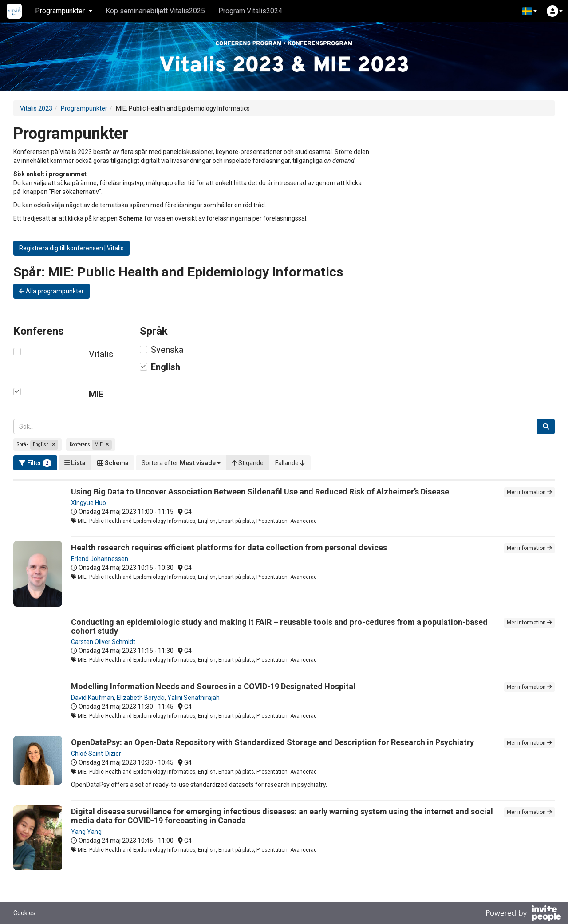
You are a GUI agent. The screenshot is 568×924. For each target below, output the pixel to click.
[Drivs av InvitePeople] (523, 914)
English (166, 367)
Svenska (167, 350)
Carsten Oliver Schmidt (103, 642)
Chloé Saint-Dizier (96, 754)
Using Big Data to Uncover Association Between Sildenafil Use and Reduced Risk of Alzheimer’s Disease (260, 492)
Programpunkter (84, 108)
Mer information (529, 492)
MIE (96, 394)
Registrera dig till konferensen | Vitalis (71, 248)
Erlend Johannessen (100, 559)
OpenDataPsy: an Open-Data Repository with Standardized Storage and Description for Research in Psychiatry (272, 742)
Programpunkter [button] (64, 11)
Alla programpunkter (51, 291)
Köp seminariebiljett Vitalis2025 (155, 11)
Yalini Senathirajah (193, 698)
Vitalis (101, 354)
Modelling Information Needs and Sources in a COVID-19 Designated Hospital (213, 686)
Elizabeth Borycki (141, 698)
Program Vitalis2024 (250, 11)
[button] (529, 11)
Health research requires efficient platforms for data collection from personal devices (229, 547)
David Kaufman (93, 698)
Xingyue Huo (89, 503)
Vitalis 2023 (36, 108)
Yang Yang (86, 832)
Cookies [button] (24, 913)
